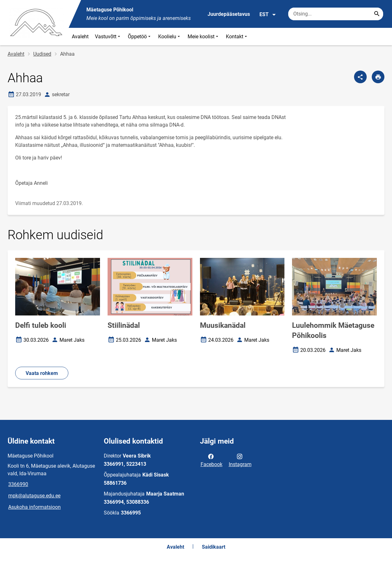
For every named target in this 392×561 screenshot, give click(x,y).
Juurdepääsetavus (229, 14)
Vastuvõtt (108, 37)
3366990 (18, 484)
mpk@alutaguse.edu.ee (34, 496)
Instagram (240, 460)
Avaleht (80, 37)
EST (268, 15)
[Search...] (377, 14)
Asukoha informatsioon (34, 507)
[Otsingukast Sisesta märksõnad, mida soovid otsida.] (336, 14)
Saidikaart (214, 547)
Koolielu (170, 37)
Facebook (212, 460)
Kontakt (237, 37)
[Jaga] (360, 77)
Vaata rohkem (42, 373)
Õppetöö (140, 37)
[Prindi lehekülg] (378, 77)
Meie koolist (204, 37)
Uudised (42, 54)
